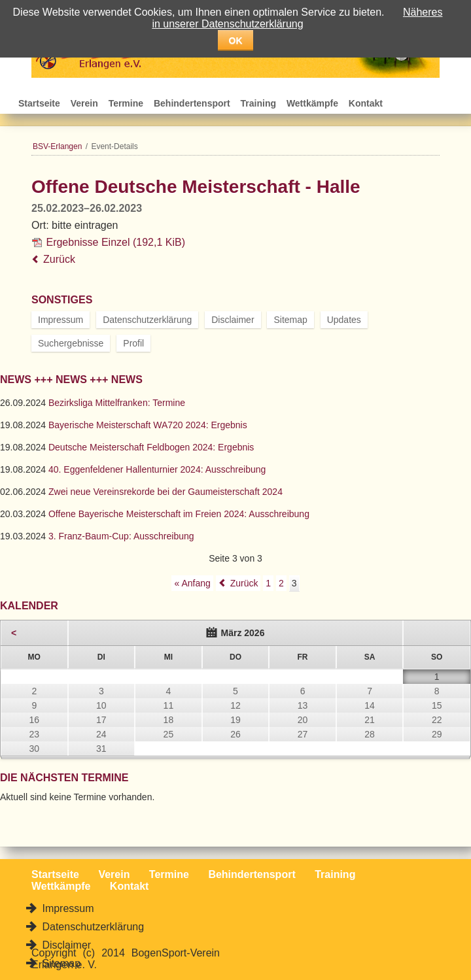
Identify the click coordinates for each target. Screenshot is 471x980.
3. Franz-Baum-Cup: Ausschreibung (121, 536)
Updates (344, 320)
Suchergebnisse (71, 343)
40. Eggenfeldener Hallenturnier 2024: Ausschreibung (157, 469)
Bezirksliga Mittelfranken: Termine (117, 403)
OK (236, 41)
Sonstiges (62, 300)
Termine (126, 103)
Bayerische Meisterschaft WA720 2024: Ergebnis (148, 425)
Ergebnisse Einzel (115, 242)
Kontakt (366, 103)
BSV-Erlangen (57, 146)
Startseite (39, 103)
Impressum (61, 320)
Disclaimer (233, 320)
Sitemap (290, 320)
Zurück (59, 259)
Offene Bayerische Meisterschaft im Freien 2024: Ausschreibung (179, 514)
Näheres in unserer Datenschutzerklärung (297, 18)
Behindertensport (192, 103)
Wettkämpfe (312, 103)
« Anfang (192, 583)
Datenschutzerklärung (147, 320)
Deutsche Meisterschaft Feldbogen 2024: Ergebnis (151, 447)
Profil (133, 343)
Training (258, 103)
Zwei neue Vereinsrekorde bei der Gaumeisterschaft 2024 (166, 492)
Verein (84, 103)
